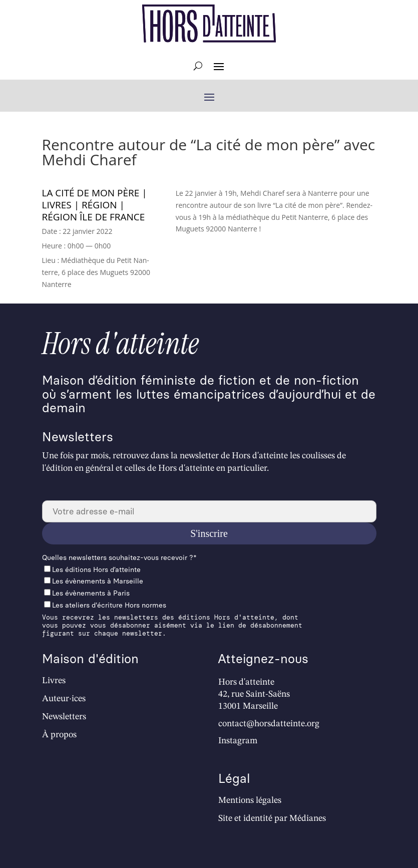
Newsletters (64, 717)
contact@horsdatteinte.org (269, 724)
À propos (59, 735)
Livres (54, 681)
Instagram (238, 741)
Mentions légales (250, 800)
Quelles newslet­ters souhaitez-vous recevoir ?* (119, 558)
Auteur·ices (64, 699)
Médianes (308, 818)
